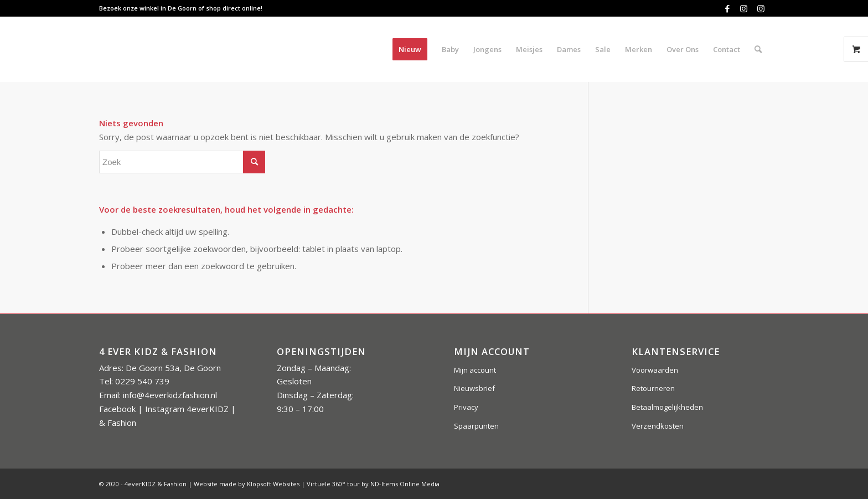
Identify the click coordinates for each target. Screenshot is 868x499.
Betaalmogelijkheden (667, 407)
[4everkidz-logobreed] (209, 49)
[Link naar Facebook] (727, 8)
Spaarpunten (476, 426)
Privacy (466, 407)
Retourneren (653, 388)
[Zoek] (758, 49)
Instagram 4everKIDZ (187, 409)
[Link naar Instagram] (744, 8)
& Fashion (118, 423)
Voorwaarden (655, 370)
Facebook (117, 409)
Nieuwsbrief (474, 388)
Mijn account (475, 370)
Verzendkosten (658, 426)
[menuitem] (410, 49)
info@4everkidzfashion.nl (170, 395)
